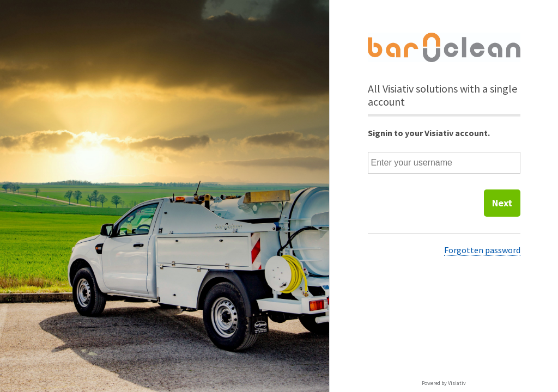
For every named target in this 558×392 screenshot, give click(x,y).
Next (502, 203)
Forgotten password (482, 250)
